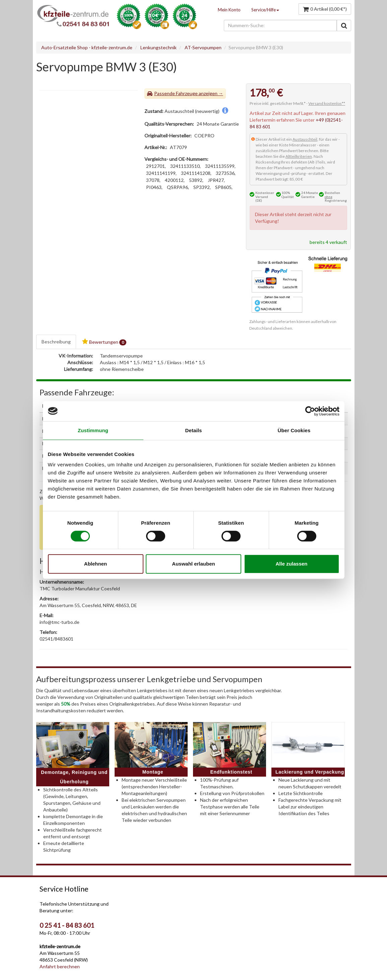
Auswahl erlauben (193, 564)
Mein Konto (229, 10)
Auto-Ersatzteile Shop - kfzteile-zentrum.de (87, 47)
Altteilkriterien (299, 156)
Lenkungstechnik (158, 47)
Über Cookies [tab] (294, 430)
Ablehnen (95, 564)
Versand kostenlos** (327, 103)
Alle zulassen (291, 564)
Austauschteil (305, 139)
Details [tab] (194, 430)
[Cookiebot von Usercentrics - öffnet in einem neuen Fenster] (310, 411)
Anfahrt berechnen (60, 966)
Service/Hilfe (265, 10)
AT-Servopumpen (203, 47)
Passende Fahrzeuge (176, 93)
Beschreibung (56, 342)
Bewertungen (104, 342)
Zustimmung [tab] (93, 430)
